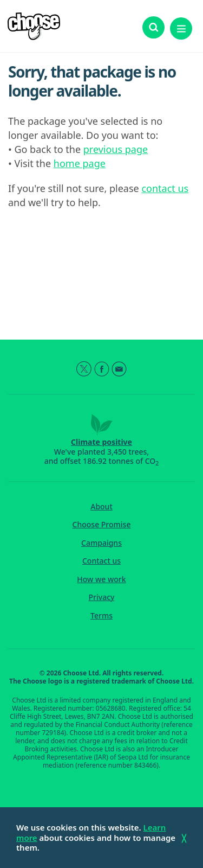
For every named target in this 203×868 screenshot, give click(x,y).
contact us (165, 188)
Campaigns (101, 543)
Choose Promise (102, 525)
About (101, 507)
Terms (101, 616)
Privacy (102, 597)
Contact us (101, 561)
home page (80, 163)
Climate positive (101, 442)
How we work (101, 579)
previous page (116, 149)
